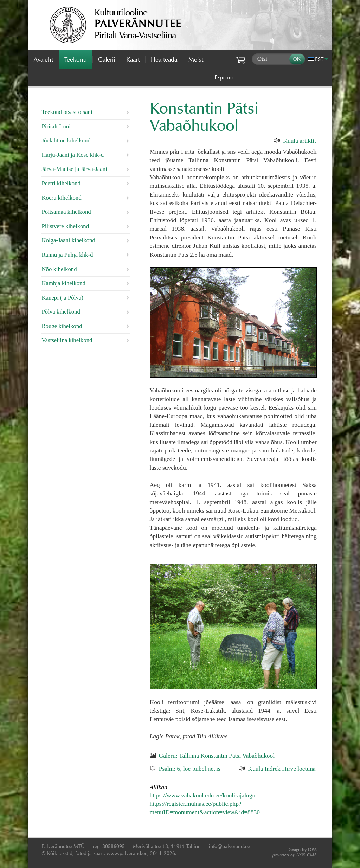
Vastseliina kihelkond (67, 340)
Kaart (133, 59)
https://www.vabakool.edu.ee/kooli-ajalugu (203, 795)
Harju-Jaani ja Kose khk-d (73, 155)
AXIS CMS (295, 855)
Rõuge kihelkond (62, 326)
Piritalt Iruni (56, 126)
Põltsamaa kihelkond (66, 212)
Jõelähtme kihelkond (66, 140)
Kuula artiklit (299, 141)
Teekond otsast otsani (67, 112)
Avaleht (43, 59)
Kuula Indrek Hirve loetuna (282, 769)
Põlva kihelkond (61, 312)
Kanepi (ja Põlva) (62, 298)
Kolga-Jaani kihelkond (68, 240)
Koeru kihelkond (61, 198)
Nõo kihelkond (59, 269)
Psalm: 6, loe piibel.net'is (190, 769)
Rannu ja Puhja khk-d (67, 255)
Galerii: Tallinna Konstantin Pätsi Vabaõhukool (217, 756)
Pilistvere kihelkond (65, 226)
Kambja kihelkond (63, 283)
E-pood (224, 77)
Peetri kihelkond (61, 183)
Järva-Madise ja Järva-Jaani (74, 169)
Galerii (107, 59)
